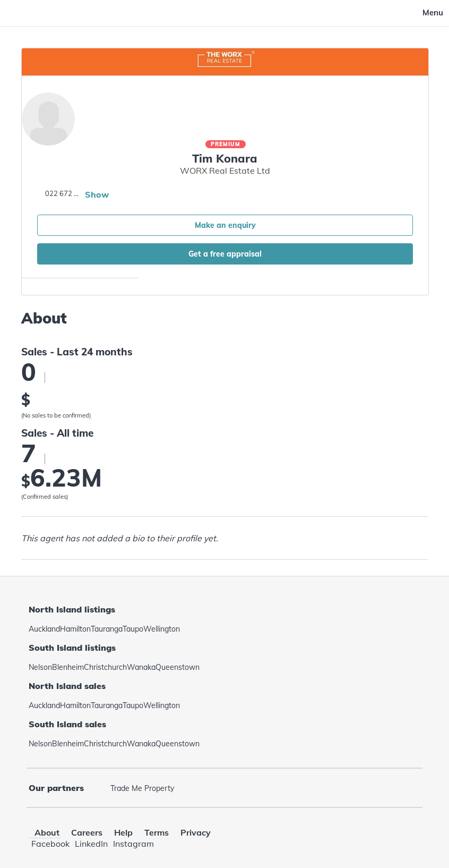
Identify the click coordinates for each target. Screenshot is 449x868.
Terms (157, 832)
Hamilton (75, 629)
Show (97, 194)
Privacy (196, 832)
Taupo (133, 629)
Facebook (50, 844)
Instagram (133, 844)
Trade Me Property (142, 788)
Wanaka (141, 667)
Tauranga (107, 629)
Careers (87, 832)
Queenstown (178, 667)
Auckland (44, 629)
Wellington (162, 629)
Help (123, 832)
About (47, 832)
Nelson (40, 667)
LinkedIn (91, 844)
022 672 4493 (64, 193)
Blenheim (68, 667)
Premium (226, 144)
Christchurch (105, 667)
